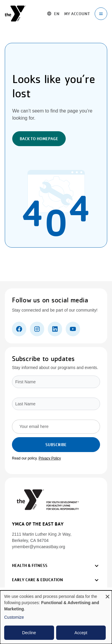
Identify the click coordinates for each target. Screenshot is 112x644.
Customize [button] (14, 617)
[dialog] (56, 617)
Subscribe (56, 445)
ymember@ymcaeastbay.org (39, 547)
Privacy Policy (50, 458)
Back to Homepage (39, 139)
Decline (29, 633)
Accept (81, 633)
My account (77, 14)
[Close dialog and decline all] (108, 594)
